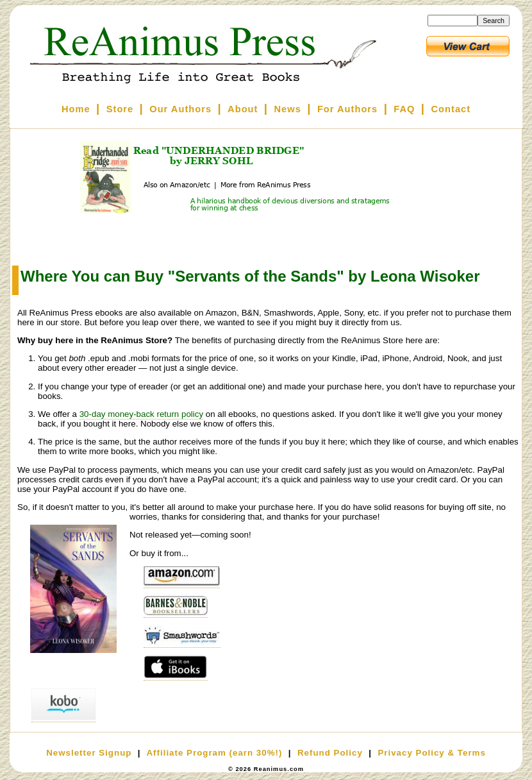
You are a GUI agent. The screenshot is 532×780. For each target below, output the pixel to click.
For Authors (347, 109)
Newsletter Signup (89, 753)
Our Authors (180, 109)
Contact (451, 109)
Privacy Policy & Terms (431, 753)
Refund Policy (330, 753)
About (243, 109)
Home (76, 109)
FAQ (404, 109)
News (288, 109)
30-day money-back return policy (141, 414)
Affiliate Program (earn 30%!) (214, 753)
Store (120, 109)
